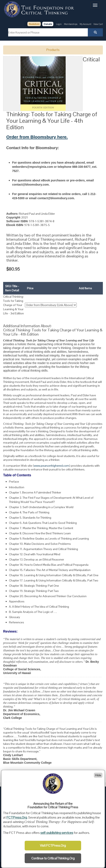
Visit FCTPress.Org (53, 846)
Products (53, 50)
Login (59, 24)
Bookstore (34, 24)
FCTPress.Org (17, 817)
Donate (48, 24)
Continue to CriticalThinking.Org (53, 858)
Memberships (71, 24)
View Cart (98, 24)
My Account (86, 24)
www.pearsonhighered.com (52, 466)
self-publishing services (57, 833)
